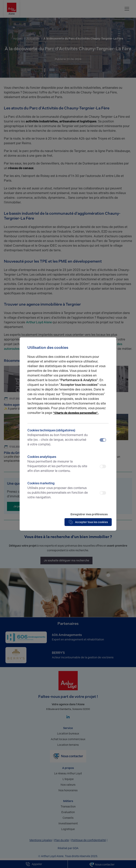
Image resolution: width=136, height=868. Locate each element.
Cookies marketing (58, 491)
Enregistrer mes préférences (89, 514)
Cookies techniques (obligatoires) (58, 438)
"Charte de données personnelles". (76, 413)
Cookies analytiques (58, 464)
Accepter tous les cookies (88, 522)
